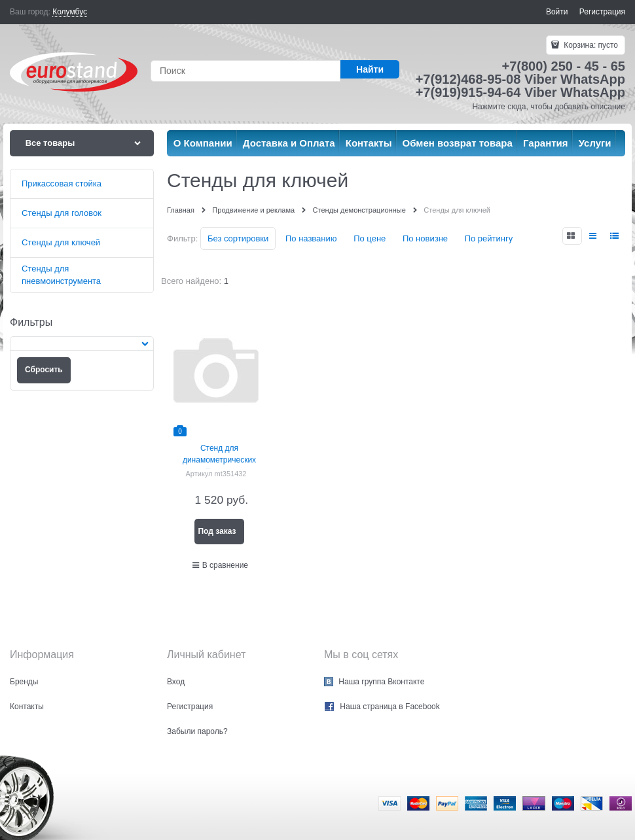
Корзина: (590, 45)
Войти (557, 12)
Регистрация (602, 12)
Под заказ (217, 531)
